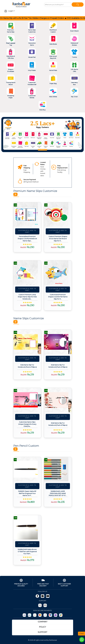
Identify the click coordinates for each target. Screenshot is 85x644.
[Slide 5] (51, 149)
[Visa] (45, 615)
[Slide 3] (43, 149)
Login (9, 11)
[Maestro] (50, 615)
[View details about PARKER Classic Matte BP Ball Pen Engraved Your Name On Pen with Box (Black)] (27, 469)
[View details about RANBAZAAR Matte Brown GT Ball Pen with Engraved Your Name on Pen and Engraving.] (27, 527)
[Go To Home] (21, 4)
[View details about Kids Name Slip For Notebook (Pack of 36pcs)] (27, 342)
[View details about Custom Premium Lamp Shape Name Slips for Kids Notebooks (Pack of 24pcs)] (27, 273)
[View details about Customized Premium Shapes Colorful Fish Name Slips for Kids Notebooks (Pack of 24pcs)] (58, 273)
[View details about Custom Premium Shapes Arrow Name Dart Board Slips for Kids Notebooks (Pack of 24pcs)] (58, 214)
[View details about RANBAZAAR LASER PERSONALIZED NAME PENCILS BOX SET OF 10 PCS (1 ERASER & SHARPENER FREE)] (58, 469)
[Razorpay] (24, 615)
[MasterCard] (40, 615)
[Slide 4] (47, 149)
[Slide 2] (38, 149)
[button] (8, 134)
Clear (81, 634)
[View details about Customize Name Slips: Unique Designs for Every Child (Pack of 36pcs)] (27, 400)
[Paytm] (30, 615)
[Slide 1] (34, 149)
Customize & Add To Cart (27, 231)
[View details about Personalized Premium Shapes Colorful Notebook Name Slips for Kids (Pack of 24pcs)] (27, 214)
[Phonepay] (56, 615)
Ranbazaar (53, 640)
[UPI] (35, 615)
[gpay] (61, 615)
